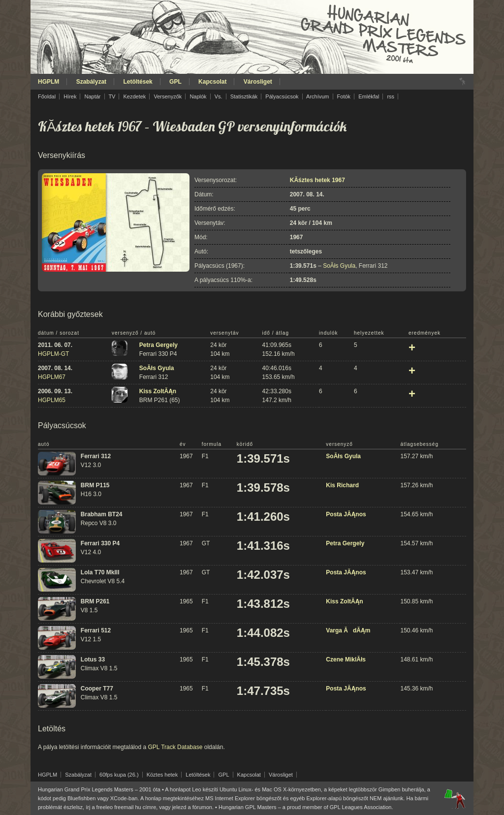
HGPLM (48, 82)
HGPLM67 (52, 377)
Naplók (198, 96)
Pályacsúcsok (282, 96)
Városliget (258, 82)
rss (391, 96)
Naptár (92, 96)
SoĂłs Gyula (339, 266)
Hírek (70, 96)
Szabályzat (91, 82)
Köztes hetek (162, 775)
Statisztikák (244, 96)
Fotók (344, 96)
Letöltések (138, 82)
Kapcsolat (212, 82)
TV (112, 96)
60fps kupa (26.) (119, 775)
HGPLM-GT (53, 354)
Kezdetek (135, 96)
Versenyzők (168, 96)
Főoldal (47, 96)
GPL (175, 82)
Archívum (317, 96)
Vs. (219, 96)
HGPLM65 (52, 400)
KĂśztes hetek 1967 (90, 126)
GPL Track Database (175, 747)
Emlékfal (369, 96)
